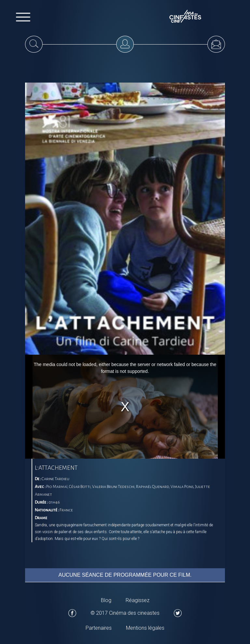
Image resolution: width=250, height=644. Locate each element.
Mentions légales (145, 628)
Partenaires (99, 628)
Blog (106, 600)
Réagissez (138, 600)
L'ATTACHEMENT (56, 468)
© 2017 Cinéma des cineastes (125, 613)
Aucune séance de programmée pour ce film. (125, 575)
